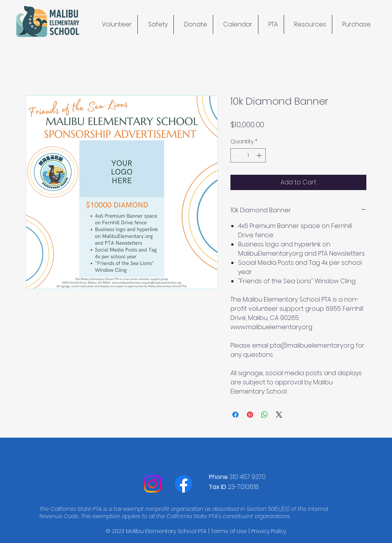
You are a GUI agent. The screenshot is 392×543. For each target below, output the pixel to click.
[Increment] (260, 155)
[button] (308, 25)
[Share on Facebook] (235, 415)
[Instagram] (153, 484)
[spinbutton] (248, 155)
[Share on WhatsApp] (265, 415)
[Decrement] (236, 155)
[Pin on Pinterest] (250, 415)
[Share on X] (279, 415)
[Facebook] (184, 484)
